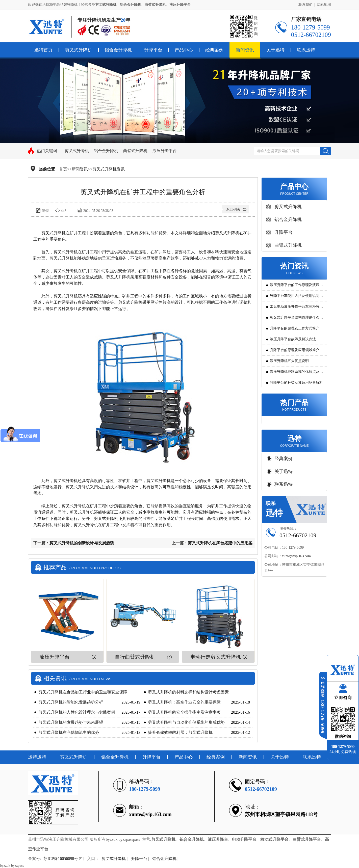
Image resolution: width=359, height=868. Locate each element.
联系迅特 (306, 50)
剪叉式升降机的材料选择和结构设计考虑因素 (188, 692)
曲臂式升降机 (135, 151)
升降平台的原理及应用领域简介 (295, 350)
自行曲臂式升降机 (135, 657)
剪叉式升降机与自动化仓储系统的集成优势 (186, 722)
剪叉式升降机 (79, 50)
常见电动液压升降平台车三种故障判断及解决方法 (296, 308)
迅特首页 (43, 50)
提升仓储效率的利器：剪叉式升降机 (180, 732)
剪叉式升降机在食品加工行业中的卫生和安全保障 (83, 692)
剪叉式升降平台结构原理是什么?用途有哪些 (295, 319)
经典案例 (214, 50)
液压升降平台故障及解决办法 (293, 339)
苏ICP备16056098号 (61, 859)
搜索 (325, 151)
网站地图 (324, 5)
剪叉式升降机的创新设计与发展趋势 (82, 543)
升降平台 (153, 50)
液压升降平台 (165, 151)
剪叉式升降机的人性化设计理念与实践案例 (77, 712)
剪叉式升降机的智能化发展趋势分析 (71, 702)
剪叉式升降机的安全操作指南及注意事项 (184, 712)
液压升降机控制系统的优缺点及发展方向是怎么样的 (296, 373)
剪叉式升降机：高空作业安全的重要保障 (184, 702)
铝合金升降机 (118, 50)
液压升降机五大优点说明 (289, 361)
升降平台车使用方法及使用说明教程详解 (296, 298)
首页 (63, 169)
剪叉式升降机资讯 (109, 169)
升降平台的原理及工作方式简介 (295, 328)
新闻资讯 (245, 50)
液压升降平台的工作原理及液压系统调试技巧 (296, 287)
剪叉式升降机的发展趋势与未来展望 (71, 722)
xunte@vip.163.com (296, 556)
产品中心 (184, 50)
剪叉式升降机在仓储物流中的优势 (69, 732)
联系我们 (305, 5)
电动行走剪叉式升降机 (216, 657)
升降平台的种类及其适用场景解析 (296, 383)
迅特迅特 (37, 757)
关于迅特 (275, 50)
